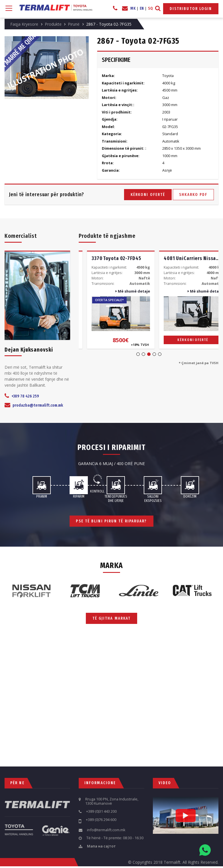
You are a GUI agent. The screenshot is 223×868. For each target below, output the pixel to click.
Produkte (53, 24)
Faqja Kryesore (24, 24)
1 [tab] (138, 354)
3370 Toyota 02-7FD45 (180, 258)
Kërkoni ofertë (148, 195)
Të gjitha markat (112, 618)
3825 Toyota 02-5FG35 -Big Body (119, 258)
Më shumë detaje (124, 291)
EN (142, 8)
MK (133, 8)
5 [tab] (160, 354)
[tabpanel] (112, 300)
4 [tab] (154, 354)
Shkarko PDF (193, 195)
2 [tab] (143, 354)
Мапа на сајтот (101, 846)
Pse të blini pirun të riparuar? (111, 521)
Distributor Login (191, 9)
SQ (150, 8)
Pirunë (74, 24)
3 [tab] (149, 354)
